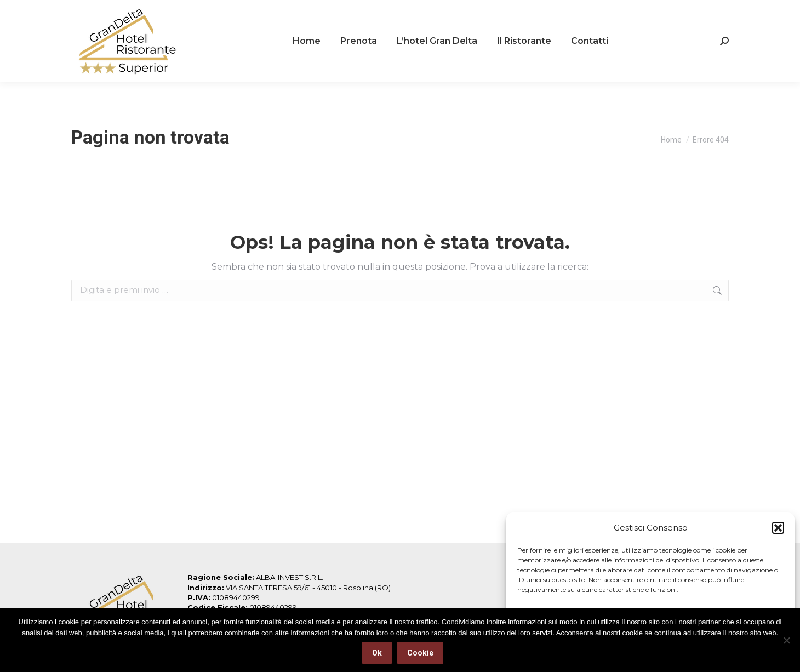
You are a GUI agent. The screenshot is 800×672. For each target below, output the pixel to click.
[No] (786, 640)
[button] (778, 528)
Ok (377, 653)
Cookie (420, 653)
